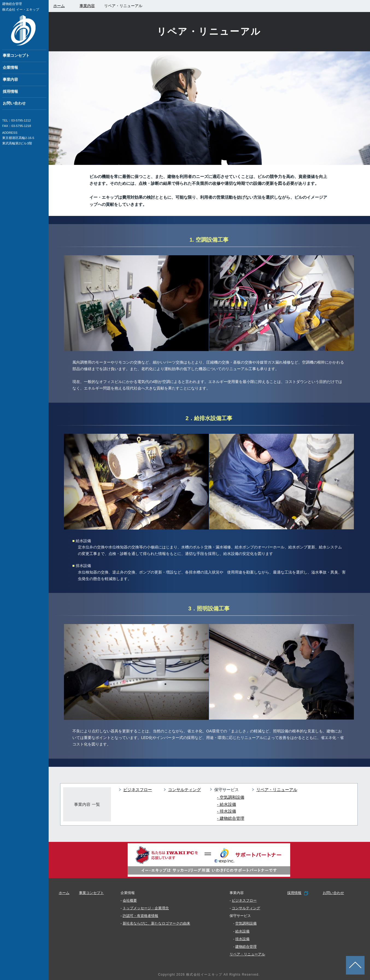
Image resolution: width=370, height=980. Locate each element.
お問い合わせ (14, 103)
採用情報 (10, 92)
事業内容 (10, 80)
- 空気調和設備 (230, 797)
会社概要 (130, 900)
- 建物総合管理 (230, 818)
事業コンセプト (16, 56)
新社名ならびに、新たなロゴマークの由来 (156, 923)
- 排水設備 (226, 811)
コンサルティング (184, 790)
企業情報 (10, 68)
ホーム (64, 893)
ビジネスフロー (138, 790)
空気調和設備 (246, 923)
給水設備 (242, 931)
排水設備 (242, 939)
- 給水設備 (226, 804)
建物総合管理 (246, 947)
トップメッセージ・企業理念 (146, 908)
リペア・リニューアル (277, 790)
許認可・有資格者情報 (140, 916)
